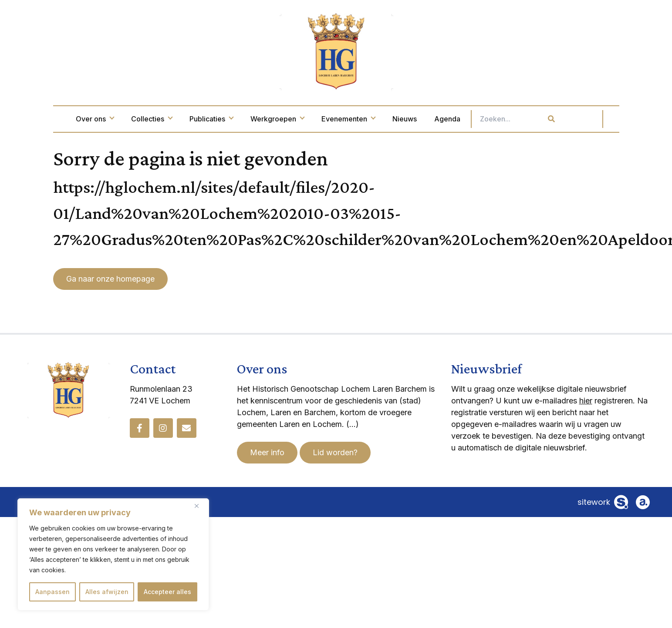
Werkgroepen (314, 119)
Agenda (484, 119)
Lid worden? (335, 452)
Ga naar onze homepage (110, 279)
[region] (113, 554)
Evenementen (385, 119)
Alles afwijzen (107, 592)
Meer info (267, 452)
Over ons (131, 119)
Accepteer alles (167, 592)
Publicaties (248, 119)
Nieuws (441, 119)
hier (586, 401)
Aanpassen (52, 592)
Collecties (188, 119)
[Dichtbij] (200, 506)
